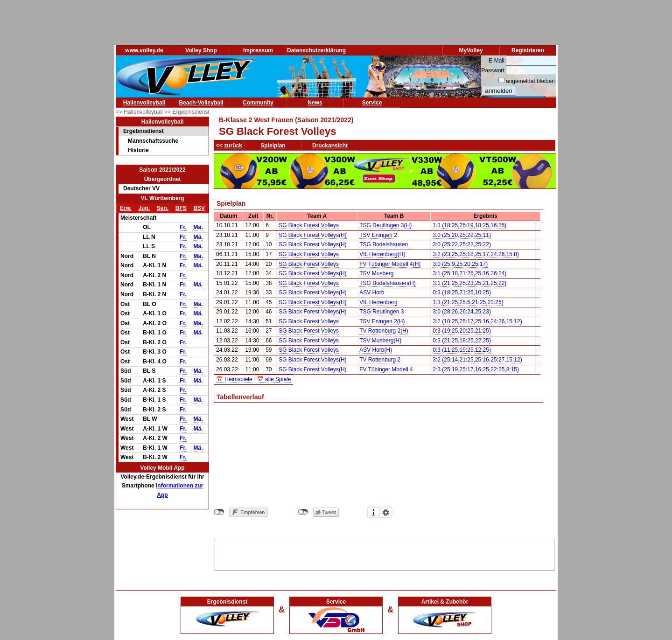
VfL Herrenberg (378, 302)
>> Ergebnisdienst (187, 112)
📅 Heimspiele (234, 379)
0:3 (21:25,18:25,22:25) (462, 341)
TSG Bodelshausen (384, 244)
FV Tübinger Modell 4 (386, 369)
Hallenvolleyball (144, 103)
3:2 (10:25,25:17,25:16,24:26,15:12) (477, 321)
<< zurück (229, 146)
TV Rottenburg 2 (380, 360)
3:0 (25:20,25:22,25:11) (462, 235)
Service (372, 103)
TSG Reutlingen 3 (381, 312)
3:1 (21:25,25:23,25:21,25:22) (469, 283)
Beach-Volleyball (201, 103)
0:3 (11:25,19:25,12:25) (462, 350)
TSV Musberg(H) (380, 341)
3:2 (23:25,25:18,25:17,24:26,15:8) (476, 254)
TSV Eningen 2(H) (382, 321)
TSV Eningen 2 (378, 235)
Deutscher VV (141, 188)
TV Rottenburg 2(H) (384, 331)
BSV (199, 208)
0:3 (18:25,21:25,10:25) (462, 292)
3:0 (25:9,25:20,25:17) (460, 264)
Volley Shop (201, 50)
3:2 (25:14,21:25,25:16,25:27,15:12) (477, 360)
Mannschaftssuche (153, 141)
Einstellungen (386, 512)
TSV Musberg (376, 273)
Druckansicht (330, 146)
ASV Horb (372, 292)
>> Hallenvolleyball (140, 112)
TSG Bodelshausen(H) (388, 283)
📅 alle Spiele (274, 379)
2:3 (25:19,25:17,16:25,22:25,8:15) (476, 369)
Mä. (198, 227)
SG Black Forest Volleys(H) (312, 235)
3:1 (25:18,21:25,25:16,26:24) (469, 273)
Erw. (126, 208)
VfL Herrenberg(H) (382, 254)
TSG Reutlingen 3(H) (385, 225)
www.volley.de (144, 50)
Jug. (144, 208)
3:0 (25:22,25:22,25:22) (462, 244)
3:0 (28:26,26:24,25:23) (462, 312)
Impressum (258, 50)
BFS (181, 208)
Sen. (163, 208)
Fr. (183, 227)
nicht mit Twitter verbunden (303, 512)
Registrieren (528, 50)
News (315, 103)
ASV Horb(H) (376, 350)
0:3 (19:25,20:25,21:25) (462, 331)
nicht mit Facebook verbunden (219, 512)
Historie (138, 150)
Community (258, 103)
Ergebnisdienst (143, 131)
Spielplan (273, 146)
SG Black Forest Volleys (309, 225)
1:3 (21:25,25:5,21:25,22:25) (468, 302)
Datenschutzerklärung (316, 50)
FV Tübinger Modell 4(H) (390, 264)
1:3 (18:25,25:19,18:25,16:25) (469, 225)
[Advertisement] (385, 553)
